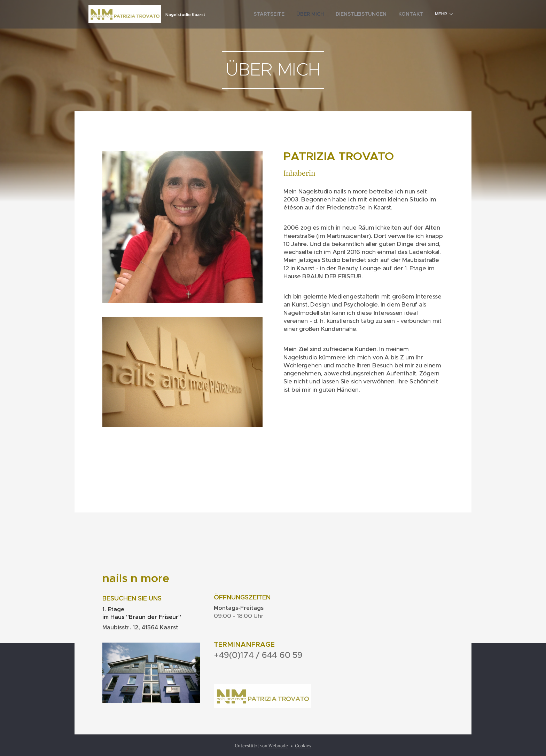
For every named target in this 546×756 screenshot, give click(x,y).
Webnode (278, 745)
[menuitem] (285, 14)
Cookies (303, 745)
